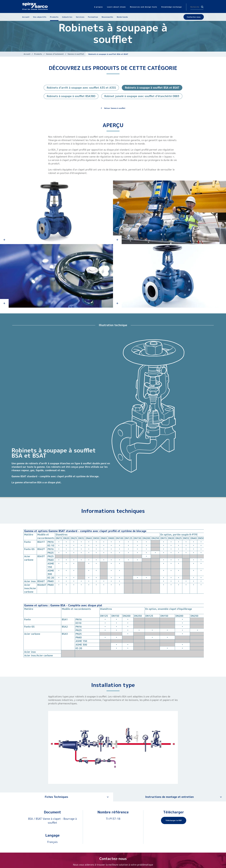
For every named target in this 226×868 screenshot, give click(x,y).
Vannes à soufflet (76, 54)
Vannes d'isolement (55, 54)
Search (202, 7)
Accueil (27, 54)
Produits (38, 54)
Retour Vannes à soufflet (115, 108)
